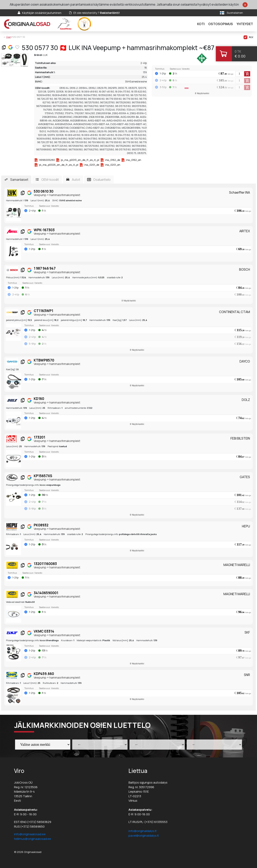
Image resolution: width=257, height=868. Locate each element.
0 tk (238, 51)
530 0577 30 (19, 37)
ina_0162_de (113, 160)
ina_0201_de (92, 165)
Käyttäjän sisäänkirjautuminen (42, 13)
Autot (76, 180)
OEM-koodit (50, 180)
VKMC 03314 (44, 631)
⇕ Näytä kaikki (202, 93)
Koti (201, 24)
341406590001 (46, 593)
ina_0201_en (113, 165)
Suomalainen (235, 13)
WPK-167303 (44, 230)
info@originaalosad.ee (30, 834)
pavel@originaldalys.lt (144, 836)
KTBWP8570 (44, 360)
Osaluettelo (102, 180)
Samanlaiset (19, 180)
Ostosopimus (221, 24)
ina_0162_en (134, 160)
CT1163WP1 (43, 311)
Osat (9, 37)
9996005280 (47, 160)
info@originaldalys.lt (143, 831)
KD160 (39, 399)
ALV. (249, 37)
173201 (39, 437)
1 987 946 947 (45, 268)
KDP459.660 (44, 674)
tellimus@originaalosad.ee (33, 839)
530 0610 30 (44, 191)
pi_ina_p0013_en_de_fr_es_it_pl (80, 160)
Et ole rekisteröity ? (97, 13)
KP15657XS (43, 476)
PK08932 (41, 525)
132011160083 (45, 564)
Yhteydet (245, 24)
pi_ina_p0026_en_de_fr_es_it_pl (59, 165)
